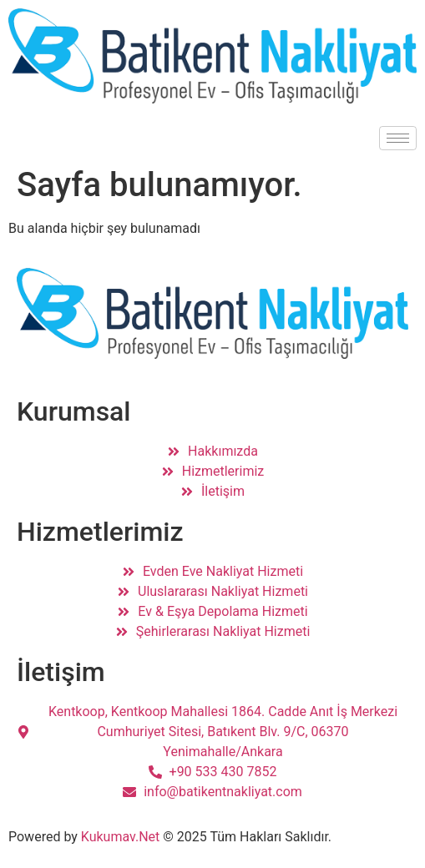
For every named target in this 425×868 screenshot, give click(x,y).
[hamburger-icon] (398, 138)
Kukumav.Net (121, 837)
